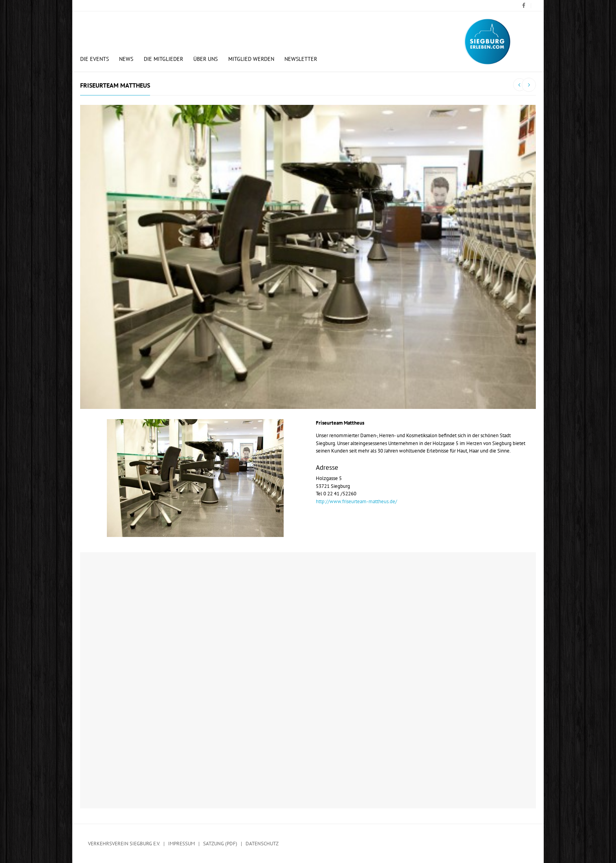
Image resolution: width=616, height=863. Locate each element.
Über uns (205, 59)
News (126, 59)
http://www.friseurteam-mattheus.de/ (357, 501)
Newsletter (301, 59)
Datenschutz (262, 844)
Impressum (181, 844)
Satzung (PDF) (220, 844)
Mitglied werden (251, 59)
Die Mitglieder (163, 59)
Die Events (94, 59)
